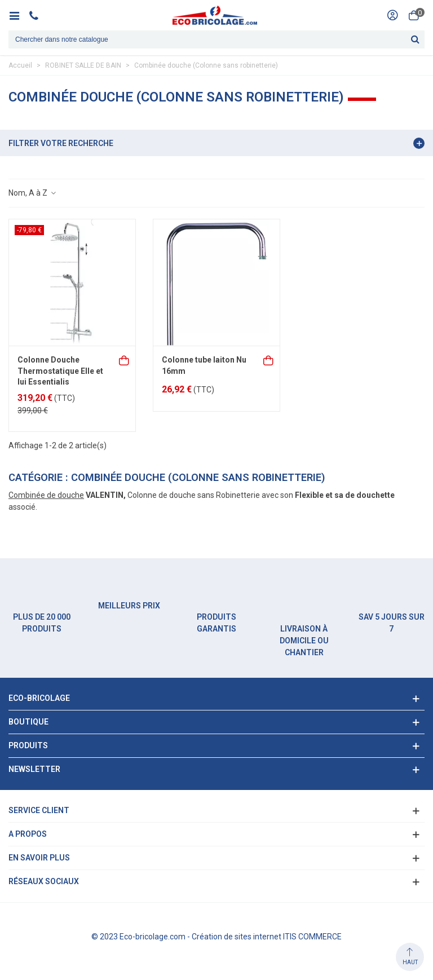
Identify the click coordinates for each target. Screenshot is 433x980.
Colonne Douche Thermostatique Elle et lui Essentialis (60, 371)
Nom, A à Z (33, 193)
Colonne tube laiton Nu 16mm (204, 365)
